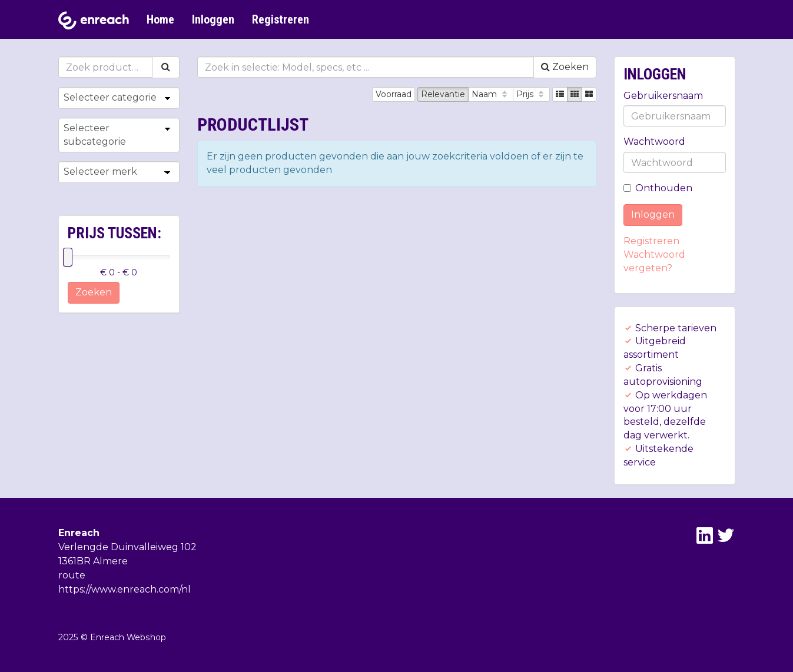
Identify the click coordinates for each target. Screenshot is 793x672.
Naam (491, 94)
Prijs (531, 94)
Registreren (281, 19)
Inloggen (213, 19)
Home (160, 19)
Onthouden (658, 188)
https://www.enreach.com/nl (125, 589)
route (72, 575)
